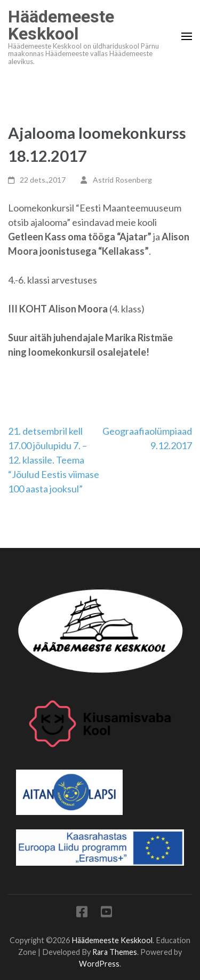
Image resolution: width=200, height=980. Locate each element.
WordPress (99, 964)
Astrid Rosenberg (122, 180)
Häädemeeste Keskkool (61, 25)
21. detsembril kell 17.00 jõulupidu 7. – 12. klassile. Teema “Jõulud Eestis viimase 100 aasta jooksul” (54, 460)
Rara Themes (115, 952)
